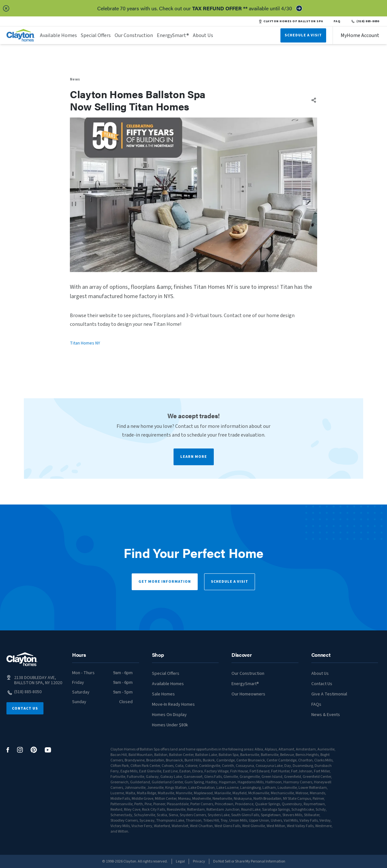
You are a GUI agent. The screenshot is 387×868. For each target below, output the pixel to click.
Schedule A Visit (303, 35)
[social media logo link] (8, 750)
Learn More (194, 457)
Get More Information (165, 582)
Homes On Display (169, 715)
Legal (180, 861)
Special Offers (96, 35)
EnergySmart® (173, 35)
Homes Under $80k (170, 725)
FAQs (316, 704)
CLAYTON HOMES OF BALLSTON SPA (291, 21)
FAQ (337, 21)
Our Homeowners (248, 694)
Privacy (199, 861)
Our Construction (134, 35)
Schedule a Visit (230, 582)
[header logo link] (21, 35)
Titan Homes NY (85, 343)
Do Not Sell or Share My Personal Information (249, 861)
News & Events (326, 715)
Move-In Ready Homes (173, 704)
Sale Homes (163, 694)
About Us (203, 35)
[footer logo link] (22, 659)
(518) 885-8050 (365, 21)
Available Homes (58, 35)
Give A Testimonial (329, 694)
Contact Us (25, 708)
